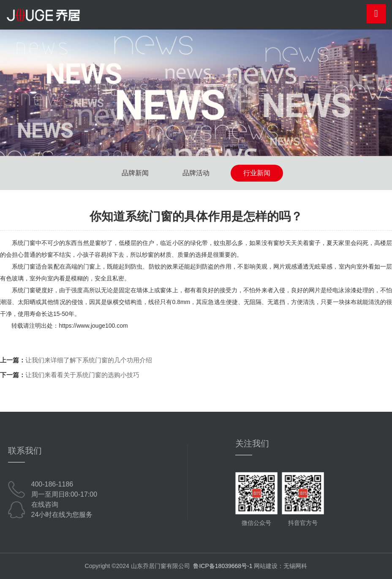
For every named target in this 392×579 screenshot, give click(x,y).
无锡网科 (295, 566)
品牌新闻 (135, 173)
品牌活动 (196, 173)
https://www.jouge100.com (93, 326)
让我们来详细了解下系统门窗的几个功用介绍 (89, 360)
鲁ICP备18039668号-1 (223, 566)
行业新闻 (257, 173)
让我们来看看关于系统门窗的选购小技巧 (82, 375)
